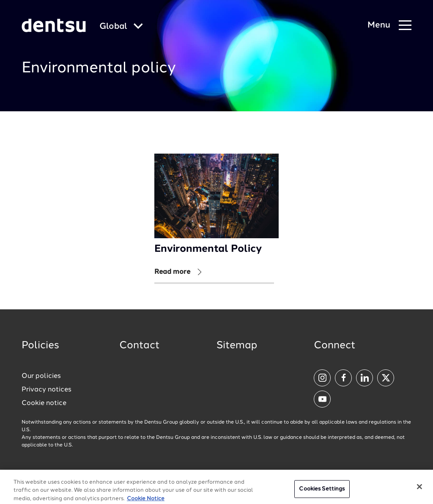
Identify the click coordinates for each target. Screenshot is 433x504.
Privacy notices (47, 390)
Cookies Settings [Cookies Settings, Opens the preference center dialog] (322, 492)
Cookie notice (44, 403)
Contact (140, 346)
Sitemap (237, 346)
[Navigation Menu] (389, 26)
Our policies (41, 376)
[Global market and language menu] (121, 27)
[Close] (419, 490)
